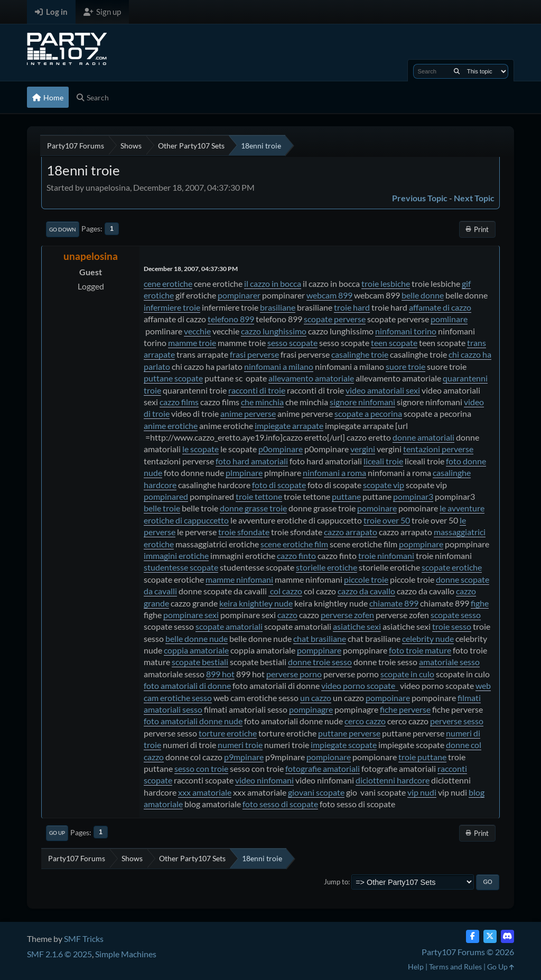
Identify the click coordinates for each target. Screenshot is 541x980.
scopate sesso (456, 615)
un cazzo (316, 698)
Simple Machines (126, 954)
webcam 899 (329, 295)
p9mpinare (244, 757)
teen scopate (394, 343)
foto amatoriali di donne (187, 685)
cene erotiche (168, 283)
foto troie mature (420, 650)
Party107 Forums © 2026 (468, 952)
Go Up (57, 833)
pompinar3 (413, 496)
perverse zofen (347, 615)
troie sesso (452, 626)
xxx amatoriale (205, 792)
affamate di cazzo (440, 307)
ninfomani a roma (334, 473)
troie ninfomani (386, 556)
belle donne (423, 295)
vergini (363, 449)
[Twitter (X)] (490, 936)
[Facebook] (473, 936)
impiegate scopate (344, 745)
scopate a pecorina (368, 413)
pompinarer (239, 295)
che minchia (262, 402)
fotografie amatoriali (323, 768)
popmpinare (421, 544)
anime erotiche (171, 426)
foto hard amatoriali (252, 461)
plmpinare (244, 473)
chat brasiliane (320, 638)
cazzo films (179, 402)
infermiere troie (172, 307)
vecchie (197, 331)
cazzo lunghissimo (274, 331)
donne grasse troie (253, 508)
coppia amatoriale (196, 650)
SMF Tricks (84, 939)
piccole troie (366, 579)
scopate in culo (407, 674)
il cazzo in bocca (273, 283)
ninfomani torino (406, 331)
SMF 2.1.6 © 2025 (59, 954)
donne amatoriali (423, 437)
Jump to (336, 882)
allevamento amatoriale (311, 378)
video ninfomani (264, 780)
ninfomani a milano (279, 366)
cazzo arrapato (351, 532)
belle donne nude (197, 638)
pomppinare (319, 650)
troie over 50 (387, 520)
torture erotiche (228, 733)
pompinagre (311, 709)
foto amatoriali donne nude (193, 721)
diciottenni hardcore (393, 780)
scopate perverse (335, 319)
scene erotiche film (294, 544)
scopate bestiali (200, 662)
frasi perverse (254, 354)
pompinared (166, 496)
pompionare (329, 757)
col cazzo (285, 591)
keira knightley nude (256, 603)
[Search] (457, 71)
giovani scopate (316, 792)
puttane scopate (173, 378)
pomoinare (377, 508)
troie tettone (259, 496)
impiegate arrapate (289, 426)
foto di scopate (279, 485)
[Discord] (507, 936)
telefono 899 (231, 319)
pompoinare (388, 698)
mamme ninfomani (239, 579)
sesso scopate (292, 343)
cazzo (287, 615)
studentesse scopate (181, 567)
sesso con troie (201, 768)
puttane (346, 496)
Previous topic (420, 198)
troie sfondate (244, 532)
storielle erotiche (327, 567)
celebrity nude (428, 638)
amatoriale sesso (449, 662)
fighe (480, 603)
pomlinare (449, 319)
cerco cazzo (365, 721)
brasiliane (278, 307)
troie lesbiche (386, 283)
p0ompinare (281, 449)
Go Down (63, 229)
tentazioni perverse (438, 449)
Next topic (474, 198)
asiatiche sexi (357, 626)
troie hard (352, 307)
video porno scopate (360, 685)
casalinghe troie (360, 354)
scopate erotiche (452, 567)
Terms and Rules (455, 967)
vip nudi (422, 792)
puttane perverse (349, 733)
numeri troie (240, 745)
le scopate (200, 449)
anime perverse (248, 413)
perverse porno (294, 674)
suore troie (405, 366)
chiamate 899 (394, 603)
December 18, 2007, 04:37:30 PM (191, 269)
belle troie (162, 508)
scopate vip (384, 485)
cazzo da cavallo (366, 591)
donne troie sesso (320, 662)
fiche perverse (405, 709)
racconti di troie (257, 390)
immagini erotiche (176, 556)
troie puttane (422, 757)
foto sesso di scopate (280, 804)
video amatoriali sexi (383, 390)
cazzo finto (296, 556)
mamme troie (192, 343)
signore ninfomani (362, 402)
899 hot (220, 674)
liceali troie (383, 461)
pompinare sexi (191, 615)
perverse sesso (457, 721)
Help (416, 967)
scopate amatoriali (229, 626)
